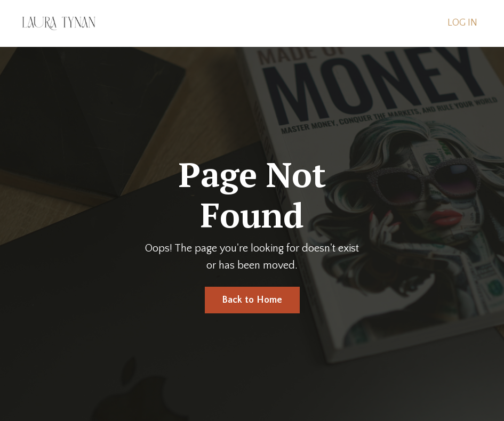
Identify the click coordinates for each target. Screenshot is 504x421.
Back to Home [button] (252, 300)
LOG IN (462, 23)
